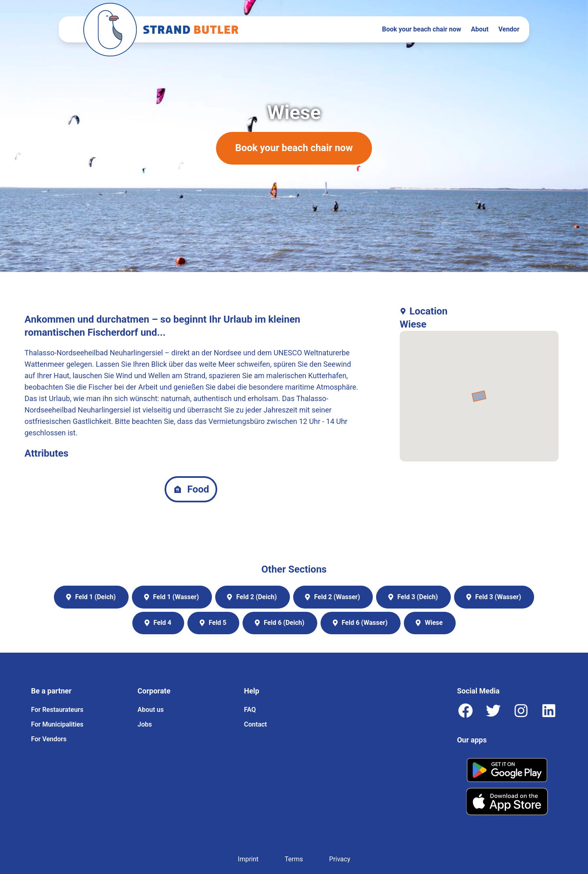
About (480, 29)
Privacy (340, 859)
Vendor (509, 29)
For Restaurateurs (57, 710)
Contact (256, 724)
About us (151, 710)
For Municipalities (57, 724)
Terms (294, 859)
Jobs (145, 724)
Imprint (248, 859)
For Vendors (49, 739)
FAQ (250, 710)
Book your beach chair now (422, 29)
